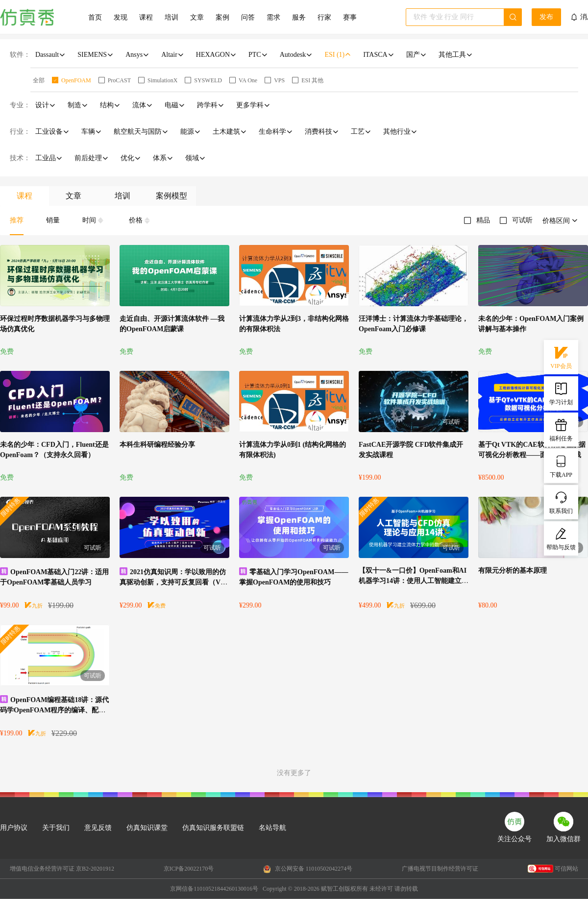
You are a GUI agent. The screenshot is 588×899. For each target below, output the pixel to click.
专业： (20, 105)
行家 (324, 17)
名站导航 (272, 828)
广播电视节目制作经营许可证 (440, 869)
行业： (20, 132)
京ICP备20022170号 (189, 869)
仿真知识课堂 (147, 828)
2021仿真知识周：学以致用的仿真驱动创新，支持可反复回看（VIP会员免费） (173, 582)
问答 (248, 17)
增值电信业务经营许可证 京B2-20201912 (62, 869)
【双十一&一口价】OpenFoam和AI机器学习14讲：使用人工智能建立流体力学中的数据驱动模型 (414, 581)
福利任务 (561, 429)
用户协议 (14, 828)
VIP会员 (561, 357)
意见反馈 (98, 828)
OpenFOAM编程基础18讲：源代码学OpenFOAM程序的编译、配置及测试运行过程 (54, 710)
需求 (273, 17)
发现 (121, 17)
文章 (197, 17)
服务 (299, 17)
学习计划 (561, 393)
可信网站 (553, 869)
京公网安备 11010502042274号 (308, 869)
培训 (171, 17)
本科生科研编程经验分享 (157, 445)
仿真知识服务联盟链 (213, 828)
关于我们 (56, 828)
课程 (146, 17)
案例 (222, 17)
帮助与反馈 (561, 538)
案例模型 (171, 196)
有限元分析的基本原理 (513, 571)
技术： (20, 158)
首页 (95, 17)
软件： (20, 55)
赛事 (350, 17)
